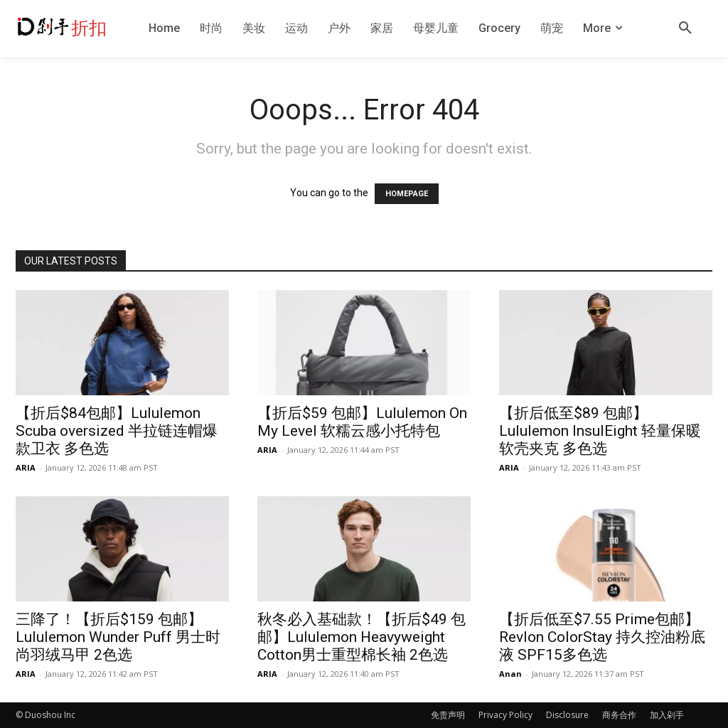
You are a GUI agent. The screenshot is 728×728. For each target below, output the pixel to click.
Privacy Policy (505, 715)
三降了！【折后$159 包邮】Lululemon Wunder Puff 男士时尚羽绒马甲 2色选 (118, 637)
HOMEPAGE (407, 194)
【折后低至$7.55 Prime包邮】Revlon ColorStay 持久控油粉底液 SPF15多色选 (602, 637)
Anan (510, 674)
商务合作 (619, 715)
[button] (685, 28)
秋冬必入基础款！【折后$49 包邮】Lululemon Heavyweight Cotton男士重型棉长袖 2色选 (362, 637)
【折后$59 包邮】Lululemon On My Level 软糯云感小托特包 (362, 422)
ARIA (26, 467)
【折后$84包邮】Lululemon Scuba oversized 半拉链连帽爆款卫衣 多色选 (117, 431)
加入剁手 (667, 715)
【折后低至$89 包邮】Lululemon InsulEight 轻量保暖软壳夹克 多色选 (600, 431)
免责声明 (448, 715)
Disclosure (567, 715)
